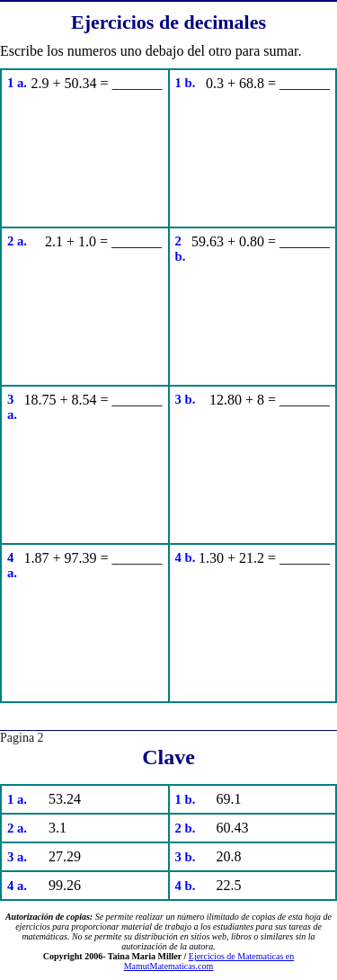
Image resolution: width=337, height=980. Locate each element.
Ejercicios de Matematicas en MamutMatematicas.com (209, 961)
